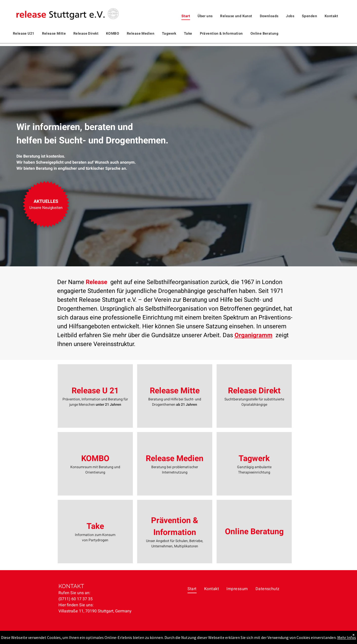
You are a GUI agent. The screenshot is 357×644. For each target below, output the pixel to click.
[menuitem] (186, 16)
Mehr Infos (347, 637)
